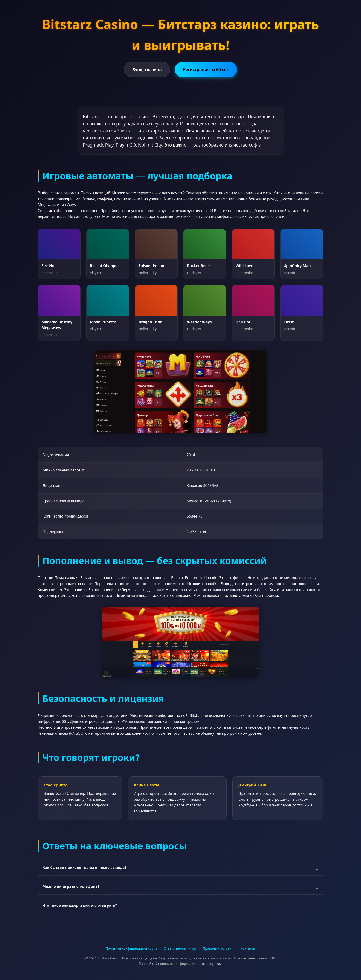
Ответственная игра (180, 948)
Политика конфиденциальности (131, 948)
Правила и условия (218, 948)
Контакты (248, 948)
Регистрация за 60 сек (206, 69)
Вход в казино (147, 70)
